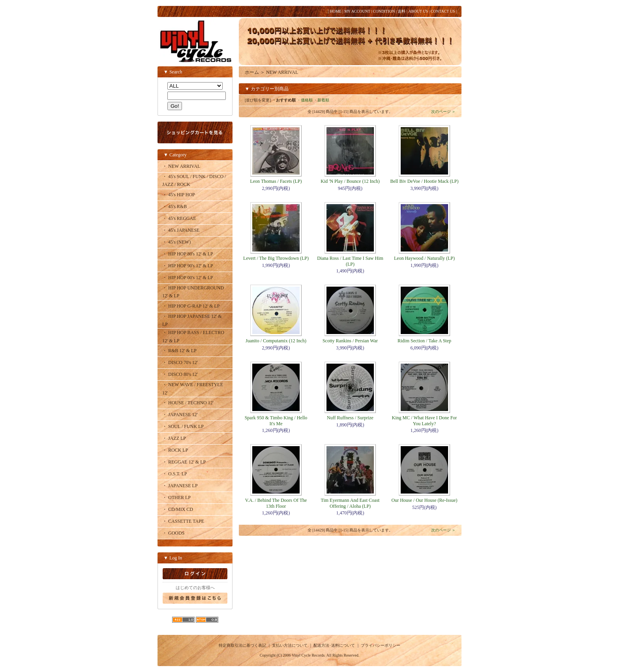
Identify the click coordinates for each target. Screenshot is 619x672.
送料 (401, 11)
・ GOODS (173, 533)
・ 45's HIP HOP (179, 195)
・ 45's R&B (174, 206)
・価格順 (305, 100)
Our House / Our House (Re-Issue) (425, 500)
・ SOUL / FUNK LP (183, 426)
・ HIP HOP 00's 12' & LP (188, 278)
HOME (335, 11)
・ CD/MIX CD (178, 509)
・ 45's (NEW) (176, 242)
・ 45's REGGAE (179, 218)
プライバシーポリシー (381, 645)
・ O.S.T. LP (175, 474)
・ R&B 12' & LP (179, 351)
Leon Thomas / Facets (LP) (276, 181)
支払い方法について (290, 645)
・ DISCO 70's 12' (180, 362)
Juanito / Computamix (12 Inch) (276, 341)
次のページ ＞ (444, 112)
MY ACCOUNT (357, 11)
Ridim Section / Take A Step (424, 341)
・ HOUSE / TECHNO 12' (188, 403)
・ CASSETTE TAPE (183, 521)
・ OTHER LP (176, 497)
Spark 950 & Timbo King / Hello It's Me (276, 420)
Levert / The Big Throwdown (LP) (276, 258)
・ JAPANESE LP (180, 486)
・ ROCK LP (175, 450)
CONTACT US (443, 11)
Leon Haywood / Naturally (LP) (424, 258)
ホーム (252, 72)
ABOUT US (418, 11)
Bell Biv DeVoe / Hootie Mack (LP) (424, 181)
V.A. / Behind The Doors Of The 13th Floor (276, 503)
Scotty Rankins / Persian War (350, 341)
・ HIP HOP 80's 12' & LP (188, 254)
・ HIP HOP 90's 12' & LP (188, 266)
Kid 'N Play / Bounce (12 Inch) (350, 181)
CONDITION (384, 11)
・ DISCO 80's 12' (180, 374)
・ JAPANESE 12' (180, 415)
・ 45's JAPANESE (181, 230)
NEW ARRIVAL (282, 72)
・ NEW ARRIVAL (181, 166)
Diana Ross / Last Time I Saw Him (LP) (350, 261)
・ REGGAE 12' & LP (184, 462)
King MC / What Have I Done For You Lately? (425, 420)
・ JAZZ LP (174, 438)
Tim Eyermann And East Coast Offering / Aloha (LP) (350, 503)
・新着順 (321, 100)
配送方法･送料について (334, 645)
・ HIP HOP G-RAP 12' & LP (191, 306)
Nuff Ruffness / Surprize (350, 418)
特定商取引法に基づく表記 (242, 645)
